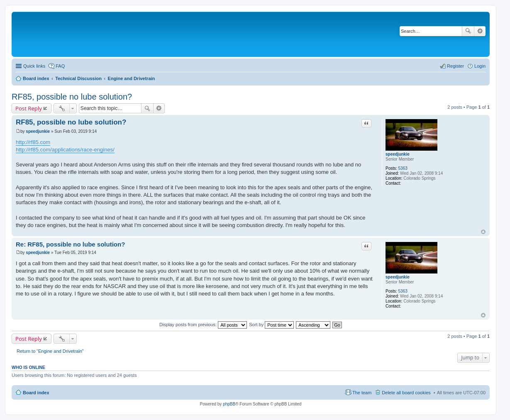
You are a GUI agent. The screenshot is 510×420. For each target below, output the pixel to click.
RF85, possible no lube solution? (72, 97)
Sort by (271, 325)
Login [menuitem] (480, 66)
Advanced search (480, 31)
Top (483, 232)
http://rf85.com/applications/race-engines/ (65, 150)
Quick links (34, 66)
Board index (36, 393)
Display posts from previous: (203, 325)
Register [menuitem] (455, 66)
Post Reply (29, 108)
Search (468, 31)
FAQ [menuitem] (60, 66)
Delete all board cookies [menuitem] (406, 393)
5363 (403, 168)
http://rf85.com (33, 142)
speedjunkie (398, 154)
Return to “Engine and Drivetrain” (50, 351)
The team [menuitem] (362, 393)
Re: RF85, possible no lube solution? (70, 244)
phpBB (229, 404)
